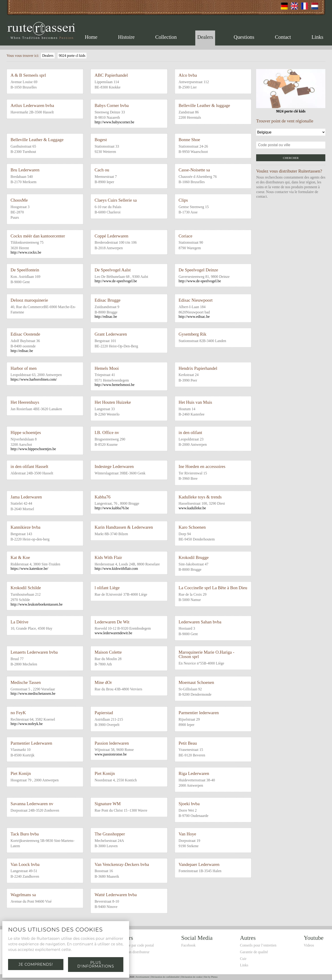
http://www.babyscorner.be (114, 122)
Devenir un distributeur (132, 952)
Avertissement (142, 977)
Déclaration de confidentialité (165, 977)
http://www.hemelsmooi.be (114, 385)
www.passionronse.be (111, 754)
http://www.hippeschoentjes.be (33, 449)
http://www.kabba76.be (112, 508)
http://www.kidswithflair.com (116, 569)
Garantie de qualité (254, 952)
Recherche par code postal (134, 945)
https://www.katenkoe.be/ (29, 569)
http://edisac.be (106, 317)
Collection (166, 37)
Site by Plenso (211, 977)
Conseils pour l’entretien (258, 945)
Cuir (243, 959)
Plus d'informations (96, 964)
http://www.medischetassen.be (33, 693)
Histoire (126, 37)
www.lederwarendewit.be (113, 633)
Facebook (188, 945)
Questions (244, 37)
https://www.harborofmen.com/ (34, 379)
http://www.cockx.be (26, 252)
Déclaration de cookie (192, 977)
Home (91, 37)
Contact (283, 37)
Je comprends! (36, 964)
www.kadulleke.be (192, 508)
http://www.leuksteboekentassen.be (37, 604)
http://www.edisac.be (194, 317)
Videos (309, 945)
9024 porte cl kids (72, 56)
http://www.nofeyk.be (27, 724)
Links (317, 37)
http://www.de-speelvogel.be (116, 281)
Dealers (205, 37)
